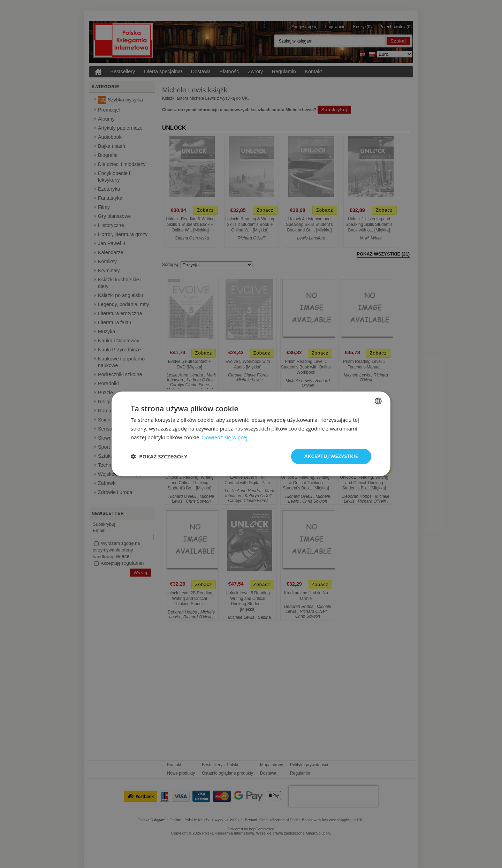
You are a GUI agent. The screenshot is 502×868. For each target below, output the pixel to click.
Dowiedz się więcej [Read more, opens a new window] (225, 437)
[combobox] (378, 401)
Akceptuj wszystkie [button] (331, 456)
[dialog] (251, 434)
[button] (159, 456)
